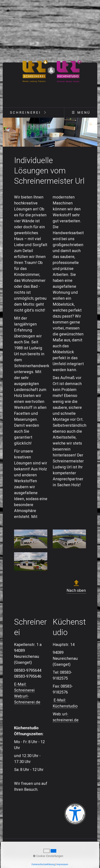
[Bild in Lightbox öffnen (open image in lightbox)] (31, 539)
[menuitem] (25, 113)
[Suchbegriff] (50, 849)
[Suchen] (83, 849)
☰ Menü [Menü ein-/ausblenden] (81, 112)
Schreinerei (25, 112)
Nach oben (76, 586)
